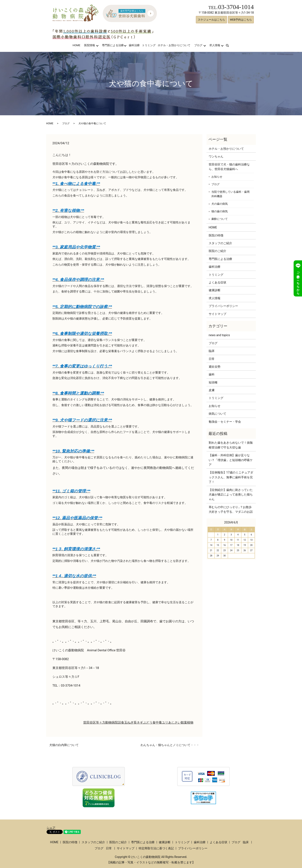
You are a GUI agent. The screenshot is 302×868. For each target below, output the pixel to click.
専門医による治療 (113, 45)
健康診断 (215, 290)
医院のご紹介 (217, 251)
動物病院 (112, 722)
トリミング (149, 45)
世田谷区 (90, 722)
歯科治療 (134, 45)
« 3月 (213, 522)
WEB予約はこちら (241, 20)
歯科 (212, 374)
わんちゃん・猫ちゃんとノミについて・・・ (170, 745)
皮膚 (212, 390)
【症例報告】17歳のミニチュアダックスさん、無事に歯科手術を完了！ (231, 477)
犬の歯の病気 (220, 204)
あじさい (174, 722)
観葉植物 (187, 722)
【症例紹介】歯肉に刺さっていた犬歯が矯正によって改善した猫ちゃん (231, 495)
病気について (217, 414)
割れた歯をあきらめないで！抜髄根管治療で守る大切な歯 (231, 445)
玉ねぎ (129, 722)
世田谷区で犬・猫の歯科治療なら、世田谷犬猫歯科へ (229, 167)
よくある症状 (217, 282)
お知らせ (217, 177)
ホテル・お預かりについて (174, 45)
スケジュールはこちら (211, 20)
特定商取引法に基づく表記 (156, 848)
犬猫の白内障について (64, 745)
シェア (51, 828)
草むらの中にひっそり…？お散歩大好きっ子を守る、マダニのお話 (231, 509)
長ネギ (138, 722)
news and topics (219, 335)
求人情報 (215, 45)
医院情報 (90, 45)
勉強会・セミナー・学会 (225, 422)
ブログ (198, 45)
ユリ (165, 722)
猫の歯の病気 (220, 211)
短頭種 (213, 382)
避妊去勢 (215, 367)
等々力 (101, 722)
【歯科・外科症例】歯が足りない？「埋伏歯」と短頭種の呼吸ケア (231, 460)
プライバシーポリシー (223, 306)
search (230, 45)
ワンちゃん (216, 156)
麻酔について (220, 219)
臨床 (212, 351)
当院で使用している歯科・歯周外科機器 (230, 194)
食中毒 (157, 722)
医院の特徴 (216, 235)
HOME (76, 45)
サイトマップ (217, 314)
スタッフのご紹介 (220, 243)
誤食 (121, 722)
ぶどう (148, 722)
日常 (212, 359)
